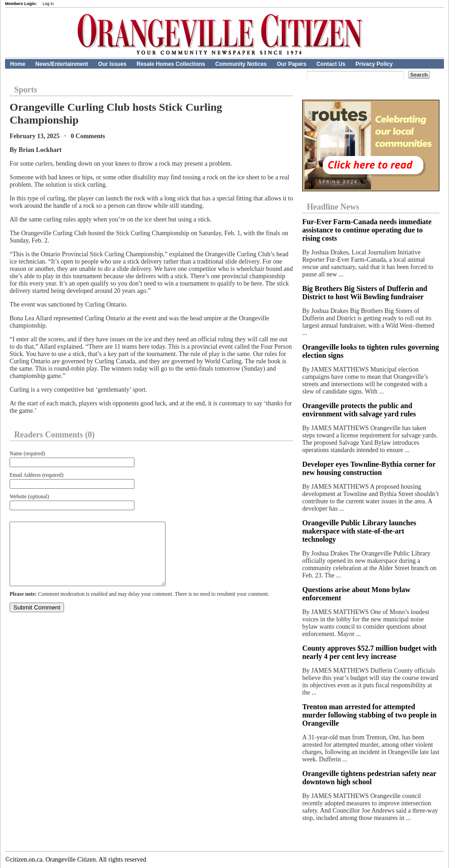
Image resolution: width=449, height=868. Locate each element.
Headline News (333, 207)
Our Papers (291, 64)
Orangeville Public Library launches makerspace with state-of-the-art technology (359, 531)
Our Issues (112, 64)
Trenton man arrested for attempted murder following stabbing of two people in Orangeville (369, 715)
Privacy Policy (374, 64)
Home (18, 64)
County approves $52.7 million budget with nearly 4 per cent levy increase (369, 652)
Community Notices (241, 64)
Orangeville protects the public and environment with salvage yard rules (359, 410)
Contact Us (331, 64)
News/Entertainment (61, 64)
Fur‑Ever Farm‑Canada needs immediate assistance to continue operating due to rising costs (367, 230)
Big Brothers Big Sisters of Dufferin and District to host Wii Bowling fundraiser (365, 293)
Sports (26, 90)
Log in (48, 4)
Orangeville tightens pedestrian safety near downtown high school (369, 778)
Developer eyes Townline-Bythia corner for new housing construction (369, 468)
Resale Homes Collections (171, 64)
